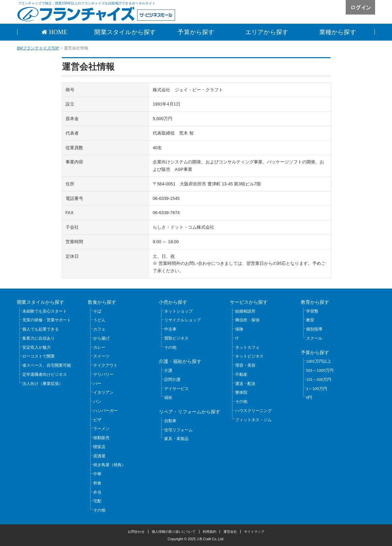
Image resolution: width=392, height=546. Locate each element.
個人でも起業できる (41, 329)
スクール (314, 338)
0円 (309, 397)
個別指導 (314, 329)
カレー (99, 347)
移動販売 (101, 438)
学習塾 (312, 311)
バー (97, 384)
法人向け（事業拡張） (43, 384)
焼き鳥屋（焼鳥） (109, 465)
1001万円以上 (319, 361)
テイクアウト (105, 365)
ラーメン (101, 429)
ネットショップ (178, 311)
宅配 (97, 501)
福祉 (168, 397)
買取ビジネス (176, 338)
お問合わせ (136, 532)
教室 (310, 320)
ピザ (97, 420)
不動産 (241, 374)
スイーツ (101, 356)
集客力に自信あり (39, 338)
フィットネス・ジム (253, 420)
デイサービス (176, 389)
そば (97, 311)
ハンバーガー (105, 411)
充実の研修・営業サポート (47, 320)
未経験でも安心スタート (45, 311)
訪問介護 (172, 380)
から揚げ (101, 338)
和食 (97, 483)
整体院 (241, 392)
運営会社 (230, 532)
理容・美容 (245, 365)
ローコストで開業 (39, 356)
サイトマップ (254, 532)
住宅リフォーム (178, 430)
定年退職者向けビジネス (45, 374)
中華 (97, 474)
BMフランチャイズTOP (38, 48)
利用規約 (210, 532)
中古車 (170, 329)
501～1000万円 (320, 370)
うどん (99, 320)
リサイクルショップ (182, 320)
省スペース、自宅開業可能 (47, 365)
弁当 (97, 492)
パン (97, 402)
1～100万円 (317, 389)
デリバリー (103, 374)
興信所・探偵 (247, 320)
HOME (57, 32)
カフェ (99, 329)
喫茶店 (99, 447)
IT (237, 338)
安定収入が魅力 (36, 347)
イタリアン (103, 392)
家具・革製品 (176, 439)
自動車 (170, 421)
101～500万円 (319, 380)
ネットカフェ (247, 347)
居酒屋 (99, 456)
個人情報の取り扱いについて (174, 532)
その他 (99, 510)
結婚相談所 (245, 311)
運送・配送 (245, 384)
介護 (168, 370)
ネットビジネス (249, 356)
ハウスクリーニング (253, 411)
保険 (239, 329)
